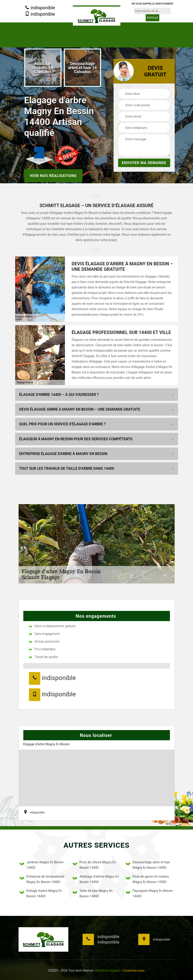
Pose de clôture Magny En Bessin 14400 (94, 865)
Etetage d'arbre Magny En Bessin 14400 (41, 893)
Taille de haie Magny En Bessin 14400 (93, 893)
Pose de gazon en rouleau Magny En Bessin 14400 (147, 879)
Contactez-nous (133, 970)
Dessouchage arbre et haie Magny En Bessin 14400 (148, 865)
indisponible (40, 8)
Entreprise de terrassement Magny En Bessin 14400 (42, 879)
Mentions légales (108, 970)
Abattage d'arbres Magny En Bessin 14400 (96, 879)
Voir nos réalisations (53, 175)
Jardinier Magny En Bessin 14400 (42, 865)
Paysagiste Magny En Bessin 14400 (149, 893)
